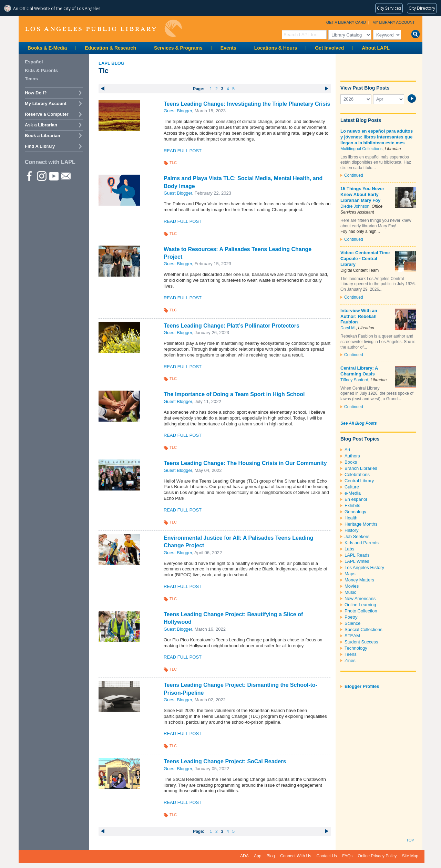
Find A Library (40, 146)
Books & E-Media (47, 48)
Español (34, 62)
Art (347, 450)
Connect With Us (296, 856)
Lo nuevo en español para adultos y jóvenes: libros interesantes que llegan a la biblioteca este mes (377, 137)
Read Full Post (183, 151)
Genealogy (355, 512)
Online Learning (360, 605)
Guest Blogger (178, 111)
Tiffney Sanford (354, 380)
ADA (244, 856)
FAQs (347, 856)
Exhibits (352, 505)
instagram (41, 176)
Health (351, 518)
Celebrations (357, 474)
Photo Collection (361, 611)
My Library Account (394, 22)
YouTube (53, 176)
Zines (350, 660)
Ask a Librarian (41, 125)
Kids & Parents (41, 70)
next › (327, 89)
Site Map (410, 856)
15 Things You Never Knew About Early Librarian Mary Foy (362, 194)
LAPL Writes (357, 561)
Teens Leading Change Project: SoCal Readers (225, 761)
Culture (352, 487)
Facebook (29, 176)
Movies (352, 586)
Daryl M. (348, 328)
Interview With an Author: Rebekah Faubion (359, 316)
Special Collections (363, 629)
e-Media (353, 493)
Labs (349, 549)
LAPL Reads (357, 555)
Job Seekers (357, 536)
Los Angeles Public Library (103, 28)
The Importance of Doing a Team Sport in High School (234, 394)
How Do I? (36, 93)
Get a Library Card (346, 22)
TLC (173, 163)
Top (410, 840)
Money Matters (359, 580)
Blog (271, 856)
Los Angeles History (364, 567)
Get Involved (329, 48)
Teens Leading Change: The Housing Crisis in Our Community (245, 463)
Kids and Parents (362, 543)
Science (352, 623)
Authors (352, 456)
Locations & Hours (276, 48)
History (351, 530)
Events (228, 48)
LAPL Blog (111, 63)
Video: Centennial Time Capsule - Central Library (365, 259)
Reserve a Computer (47, 114)
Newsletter (65, 176)
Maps (350, 574)
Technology (356, 648)
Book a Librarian (43, 136)
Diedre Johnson (355, 206)
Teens (351, 654)
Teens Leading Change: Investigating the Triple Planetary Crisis (247, 104)
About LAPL (376, 48)
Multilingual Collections (361, 149)
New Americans (360, 598)
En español (356, 499)
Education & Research (110, 48)
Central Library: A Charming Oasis (359, 371)
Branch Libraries (361, 468)
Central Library (359, 481)
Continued (354, 175)
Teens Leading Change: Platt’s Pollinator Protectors (232, 326)
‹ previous (103, 89)
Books (351, 462)
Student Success (361, 642)
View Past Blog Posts (365, 88)
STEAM (352, 636)
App (258, 856)
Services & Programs (178, 48)
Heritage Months (361, 524)
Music (350, 592)
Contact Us (327, 856)
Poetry (351, 617)
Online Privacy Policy (377, 856)
